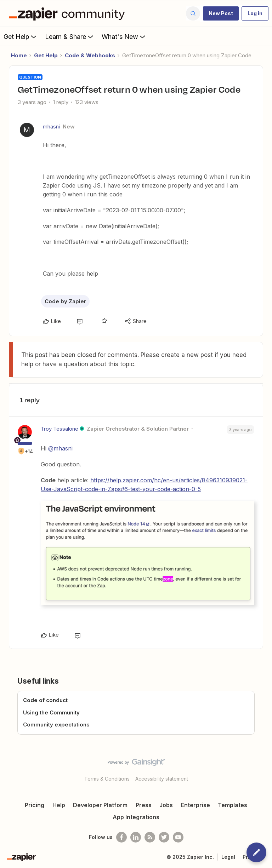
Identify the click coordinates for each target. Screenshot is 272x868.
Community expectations (56, 725)
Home (19, 55)
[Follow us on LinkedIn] (136, 837)
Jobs (166, 805)
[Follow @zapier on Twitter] (164, 837)
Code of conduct (45, 700)
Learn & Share (70, 36)
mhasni (51, 127)
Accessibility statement (162, 779)
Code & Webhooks (90, 55)
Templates (233, 805)
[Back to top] (263, 768)
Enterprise (195, 805)
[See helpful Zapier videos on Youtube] (178, 837)
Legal (228, 857)
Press (144, 805)
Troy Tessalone (59, 429)
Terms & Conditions (107, 779)
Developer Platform (100, 805)
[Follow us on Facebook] (121, 837)
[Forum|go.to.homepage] (69, 13)
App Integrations (136, 817)
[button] (221, 13)
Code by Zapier (65, 301)
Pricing (35, 805)
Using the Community (51, 712)
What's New (124, 36)
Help (59, 805)
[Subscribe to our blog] (150, 837)
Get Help (21, 36)
